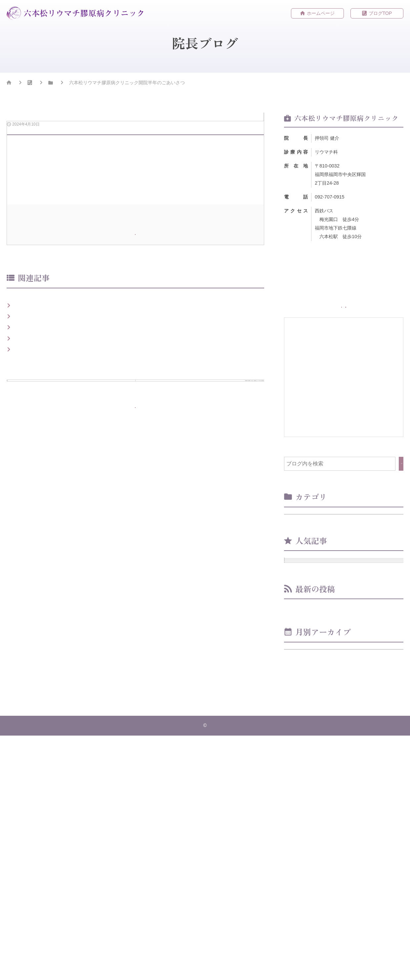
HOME (20, 84)
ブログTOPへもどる (140, 653)
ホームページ (321, 14)
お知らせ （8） (308, 537)
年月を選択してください (317, 885)
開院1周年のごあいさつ (349, 656)
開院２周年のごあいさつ (323, 742)
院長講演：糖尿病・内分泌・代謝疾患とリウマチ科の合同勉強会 (91, 548)
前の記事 (74, 601)
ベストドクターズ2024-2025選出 (53, 489)
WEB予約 (379, 315)
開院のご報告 (30, 504)
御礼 (20, 533)
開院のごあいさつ (35, 518)
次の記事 (196, 605)
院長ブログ (60, 84)
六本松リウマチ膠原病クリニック (207, 970)
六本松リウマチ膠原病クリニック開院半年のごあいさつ (347, 821)
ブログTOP (380, 14)
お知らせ (101, 84)
